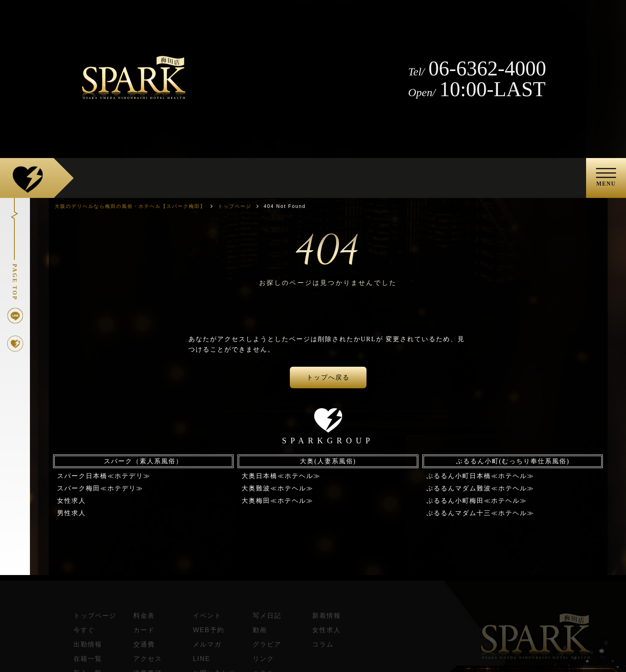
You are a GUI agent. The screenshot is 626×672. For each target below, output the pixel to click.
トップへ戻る (328, 377)
